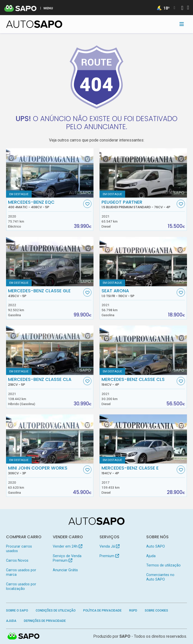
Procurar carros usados (19, 549)
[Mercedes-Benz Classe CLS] (143, 350)
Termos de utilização (163, 565)
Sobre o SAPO (17, 611)
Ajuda (151, 556)
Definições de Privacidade (45, 621)
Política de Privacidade (102, 611)
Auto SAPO (156, 546)
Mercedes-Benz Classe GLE (45, 293)
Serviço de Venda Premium (67, 558)
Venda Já (109, 546)
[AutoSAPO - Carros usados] (34, 24)
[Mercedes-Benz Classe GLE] (50, 262)
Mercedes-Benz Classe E (139, 470)
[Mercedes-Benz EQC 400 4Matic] (50, 173)
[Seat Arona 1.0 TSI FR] (143, 262)
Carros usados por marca (21, 572)
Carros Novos (17, 561)
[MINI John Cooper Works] (50, 439)
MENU (48, 8)
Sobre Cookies (156, 611)
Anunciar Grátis (65, 570)
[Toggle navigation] (182, 24)
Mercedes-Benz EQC (45, 204)
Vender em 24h (67, 546)
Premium (109, 556)
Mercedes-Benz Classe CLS (139, 382)
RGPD (133, 611)
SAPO (125, 636)
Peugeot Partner (139, 204)
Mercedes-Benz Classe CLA (45, 382)
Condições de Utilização (56, 611)
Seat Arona (139, 293)
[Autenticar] (182, 8)
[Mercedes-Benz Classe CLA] (50, 350)
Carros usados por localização (21, 586)
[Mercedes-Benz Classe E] (143, 439)
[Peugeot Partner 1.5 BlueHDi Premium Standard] (143, 173)
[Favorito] (87, 204)
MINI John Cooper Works (45, 470)
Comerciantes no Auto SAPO (160, 577)
